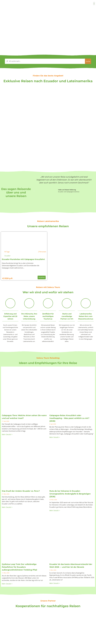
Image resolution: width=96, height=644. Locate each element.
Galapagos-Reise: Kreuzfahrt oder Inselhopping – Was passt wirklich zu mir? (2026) (69, 418)
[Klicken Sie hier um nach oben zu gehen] (93, 640)
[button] (94, 4)
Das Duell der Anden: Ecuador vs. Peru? (21, 491)
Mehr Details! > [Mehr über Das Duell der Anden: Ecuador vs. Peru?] (7, 507)
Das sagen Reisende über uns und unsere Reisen (16, 192)
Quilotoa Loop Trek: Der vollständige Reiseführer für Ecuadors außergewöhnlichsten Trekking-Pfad (19, 567)
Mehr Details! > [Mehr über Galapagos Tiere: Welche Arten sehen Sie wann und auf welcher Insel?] (7, 434)
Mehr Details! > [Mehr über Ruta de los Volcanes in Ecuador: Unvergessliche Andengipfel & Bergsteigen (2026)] (55, 511)
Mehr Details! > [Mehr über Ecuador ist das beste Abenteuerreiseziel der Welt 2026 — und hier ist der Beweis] (55, 583)
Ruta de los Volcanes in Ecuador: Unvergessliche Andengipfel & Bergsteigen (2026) (70, 494)
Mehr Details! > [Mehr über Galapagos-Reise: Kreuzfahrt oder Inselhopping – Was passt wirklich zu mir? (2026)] (55, 437)
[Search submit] (86, 61)
